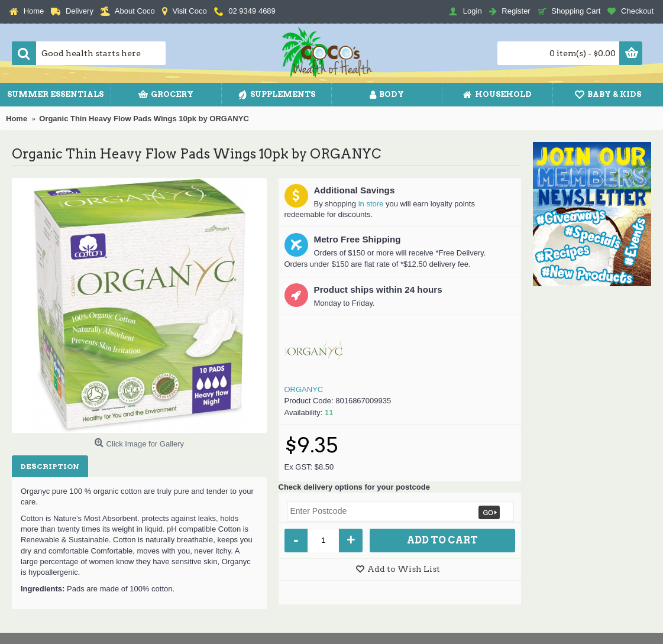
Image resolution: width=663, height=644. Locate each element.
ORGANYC (304, 389)
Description (50, 466)
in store (371, 204)
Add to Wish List (404, 569)
